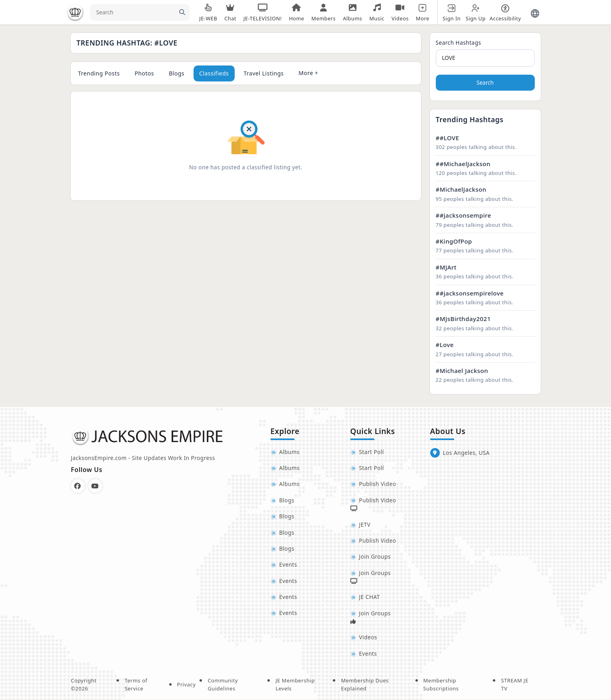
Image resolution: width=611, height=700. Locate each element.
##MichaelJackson (463, 164)
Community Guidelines (223, 685)
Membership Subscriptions (441, 685)
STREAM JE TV (514, 685)
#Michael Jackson (462, 371)
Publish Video (378, 484)
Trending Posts (99, 73)
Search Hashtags (459, 43)
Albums (290, 452)
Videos (368, 638)
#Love (445, 345)
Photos (144, 73)
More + (308, 73)
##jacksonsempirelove (470, 293)
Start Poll (372, 452)
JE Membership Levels (295, 685)
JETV (365, 525)
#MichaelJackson (461, 189)
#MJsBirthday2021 (463, 319)
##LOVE (448, 138)
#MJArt (446, 267)
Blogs (177, 73)
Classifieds (214, 73)
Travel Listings (264, 73)
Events (288, 565)
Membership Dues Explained (365, 685)
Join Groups (375, 557)
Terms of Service (136, 685)
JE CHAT (370, 597)
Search (485, 82)
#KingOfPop (454, 241)
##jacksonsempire (464, 215)
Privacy (187, 684)
